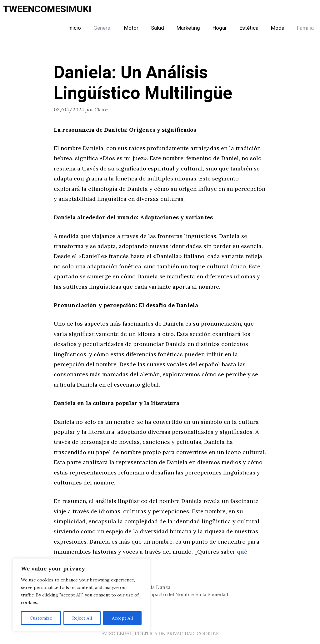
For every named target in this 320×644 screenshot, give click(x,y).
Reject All (82, 618)
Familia (305, 28)
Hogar (220, 28)
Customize (41, 618)
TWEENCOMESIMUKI (47, 9)
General (102, 28)
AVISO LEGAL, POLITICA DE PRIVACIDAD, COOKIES (160, 634)
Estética (249, 28)
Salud (157, 28)
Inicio (75, 28)
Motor (131, 28)
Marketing (188, 28)
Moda (278, 28)
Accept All (122, 618)
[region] (81, 595)
